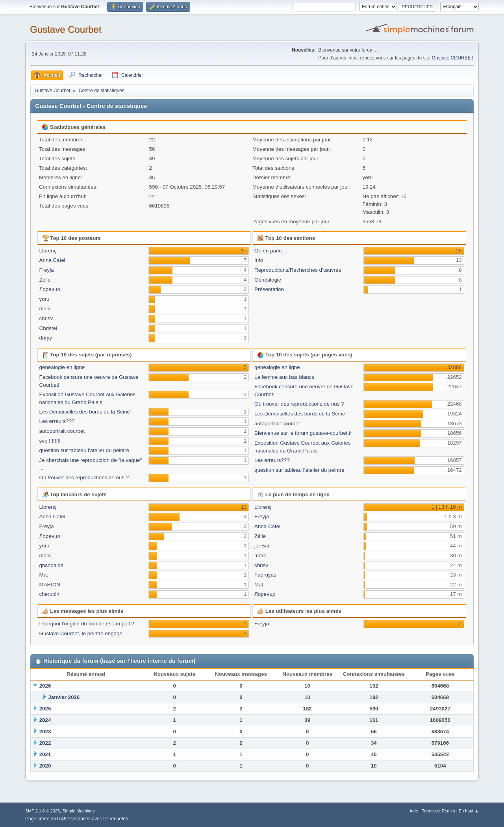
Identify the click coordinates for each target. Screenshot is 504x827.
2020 (45, 766)
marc (45, 309)
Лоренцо (50, 289)
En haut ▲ (469, 811)
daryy (46, 338)
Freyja (47, 270)
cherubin (49, 594)
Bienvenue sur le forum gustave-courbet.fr (303, 433)
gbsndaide (52, 565)
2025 (45, 709)
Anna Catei (52, 260)
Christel (48, 328)
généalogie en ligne (62, 367)
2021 (45, 754)
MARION (50, 585)
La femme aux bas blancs (284, 377)
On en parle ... (271, 251)
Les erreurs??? (57, 421)
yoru (368, 177)
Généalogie (268, 280)
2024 (45, 720)
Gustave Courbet (66, 29)
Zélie (45, 280)
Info (259, 260)
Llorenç (48, 251)
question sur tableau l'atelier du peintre (84, 450)
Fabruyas (265, 575)
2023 (45, 732)
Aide (414, 811)
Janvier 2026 (64, 697)
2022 (45, 743)
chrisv (46, 318)
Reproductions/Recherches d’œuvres (298, 270)
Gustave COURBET (453, 58)
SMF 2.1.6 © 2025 (43, 811)
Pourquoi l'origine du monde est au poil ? (87, 624)
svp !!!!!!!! (50, 441)
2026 (45, 686)
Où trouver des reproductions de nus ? (84, 477)
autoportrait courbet (62, 431)
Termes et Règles (438, 811)
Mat (44, 575)
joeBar (262, 546)
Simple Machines (78, 811)
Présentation (269, 289)
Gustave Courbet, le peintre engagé (81, 633)
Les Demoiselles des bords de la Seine (85, 412)
